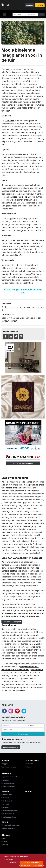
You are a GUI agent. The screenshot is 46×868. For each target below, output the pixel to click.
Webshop (5, 845)
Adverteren (29, 764)
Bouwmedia (24, 857)
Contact (27, 767)
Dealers (4, 841)
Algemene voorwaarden (10, 777)
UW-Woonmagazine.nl (9, 811)
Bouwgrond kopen (8, 828)
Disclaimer (5, 780)
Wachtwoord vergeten (9, 767)
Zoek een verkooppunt (12, 622)
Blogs (3, 838)
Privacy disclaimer (8, 783)
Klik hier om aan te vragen (32, 864)
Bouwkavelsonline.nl (9, 817)
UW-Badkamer (7, 795)
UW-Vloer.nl (6, 807)
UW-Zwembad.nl (8, 814)
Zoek (41, 15)
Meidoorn (9, 121)
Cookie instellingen (8, 786)
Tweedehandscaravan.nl (10, 825)
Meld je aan (23, 734)
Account (30, 5)
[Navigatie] (5, 14)
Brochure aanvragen (11, 747)
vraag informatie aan (30, 616)
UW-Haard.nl (6, 798)
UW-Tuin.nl (5, 804)
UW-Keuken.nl (7, 801)
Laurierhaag (10, 203)
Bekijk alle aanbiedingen (23, 463)
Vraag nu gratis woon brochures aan (23, 291)
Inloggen (5, 764)
